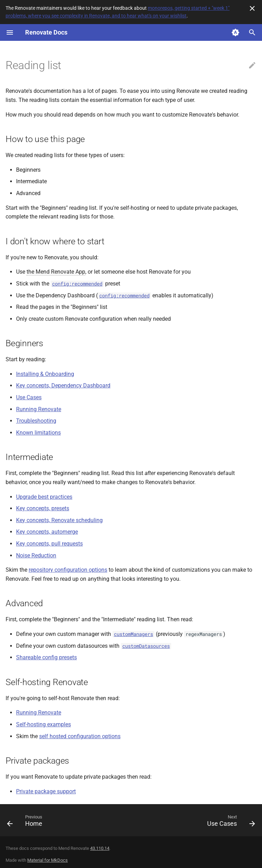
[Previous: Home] (26, 822)
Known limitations (38, 433)
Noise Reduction (36, 555)
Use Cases (29, 397)
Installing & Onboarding (45, 374)
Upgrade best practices (44, 497)
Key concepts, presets (43, 508)
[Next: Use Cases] (230, 822)
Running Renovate (39, 409)
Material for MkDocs (48, 860)
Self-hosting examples (43, 724)
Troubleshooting (36, 421)
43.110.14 (100, 848)
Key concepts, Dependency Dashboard (63, 385)
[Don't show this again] (252, 8)
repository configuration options (68, 570)
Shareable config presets (46, 657)
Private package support (46, 791)
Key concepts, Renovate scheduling (59, 520)
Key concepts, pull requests (49, 544)
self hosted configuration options (80, 736)
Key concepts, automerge (47, 532)
